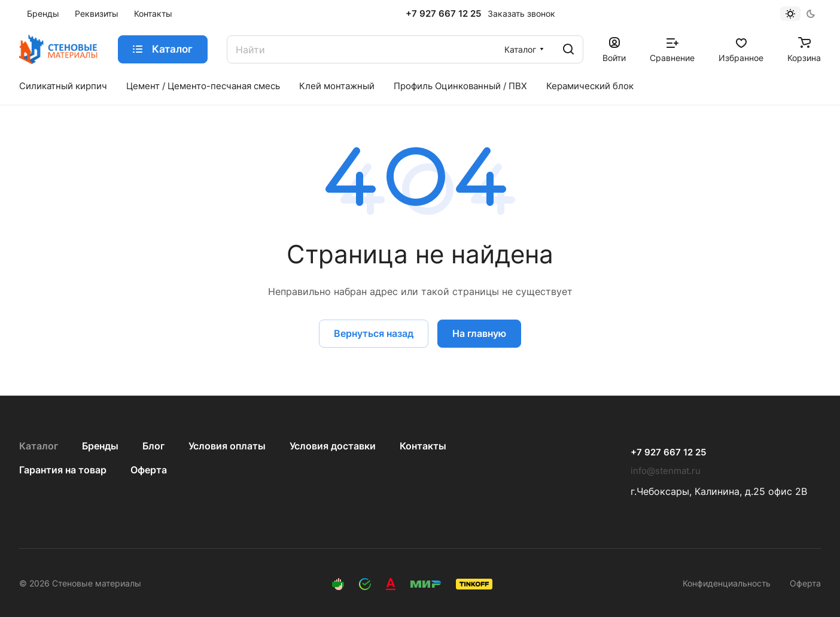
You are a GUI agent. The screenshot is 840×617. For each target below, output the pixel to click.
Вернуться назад (374, 333)
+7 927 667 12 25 (443, 14)
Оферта (149, 470)
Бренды (100, 446)
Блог (153, 446)
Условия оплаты (227, 446)
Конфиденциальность (727, 583)
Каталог (39, 446)
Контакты (423, 446)
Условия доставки (333, 446)
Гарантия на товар (63, 470)
